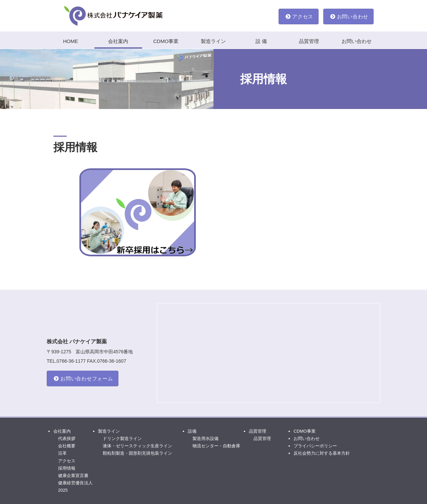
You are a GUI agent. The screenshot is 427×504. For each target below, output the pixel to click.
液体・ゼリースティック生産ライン (137, 446)
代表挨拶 (67, 438)
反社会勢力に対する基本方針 (322, 453)
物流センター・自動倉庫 (216, 446)
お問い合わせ (349, 16)
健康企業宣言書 (73, 475)
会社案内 (118, 41)
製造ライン (213, 41)
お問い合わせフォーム (83, 378)
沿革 (62, 453)
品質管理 (309, 41)
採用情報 (67, 468)
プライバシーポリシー (315, 446)
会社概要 (67, 446)
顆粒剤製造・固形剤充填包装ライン (137, 453)
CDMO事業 (166, 41)
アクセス (299, 16)
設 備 (261, 41)
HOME (71, 41)
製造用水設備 (205, 438)
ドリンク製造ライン (122, 438)
